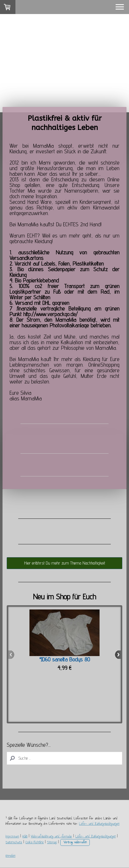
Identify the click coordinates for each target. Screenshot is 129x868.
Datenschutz (14, 842)
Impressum (12, 836)
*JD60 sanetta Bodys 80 (65, 659)
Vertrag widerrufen (75, 842)
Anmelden (11, 856)
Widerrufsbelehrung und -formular (51, 836)
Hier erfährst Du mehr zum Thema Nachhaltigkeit (65, 563)
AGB (25, 836)
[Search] (64, 758)
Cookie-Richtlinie (35, 842)
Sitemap (52, 842)
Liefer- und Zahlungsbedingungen (99, 824)
